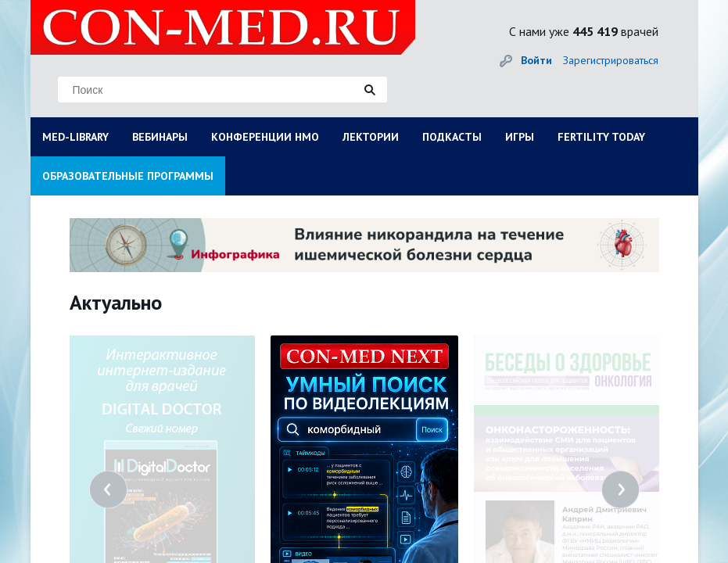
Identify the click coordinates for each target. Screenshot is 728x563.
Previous (108, 490)
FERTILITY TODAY (601, 137)
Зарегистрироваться (611, 60)
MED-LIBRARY (75, 137)
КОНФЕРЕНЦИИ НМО (265, 137)
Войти (536, 60)
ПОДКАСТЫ (452, 137)
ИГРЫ (520, 137)
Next (620, 490)
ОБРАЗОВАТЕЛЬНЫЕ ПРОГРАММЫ (128, 176)
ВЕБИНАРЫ (160, 137)
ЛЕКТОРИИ (371, 137)
